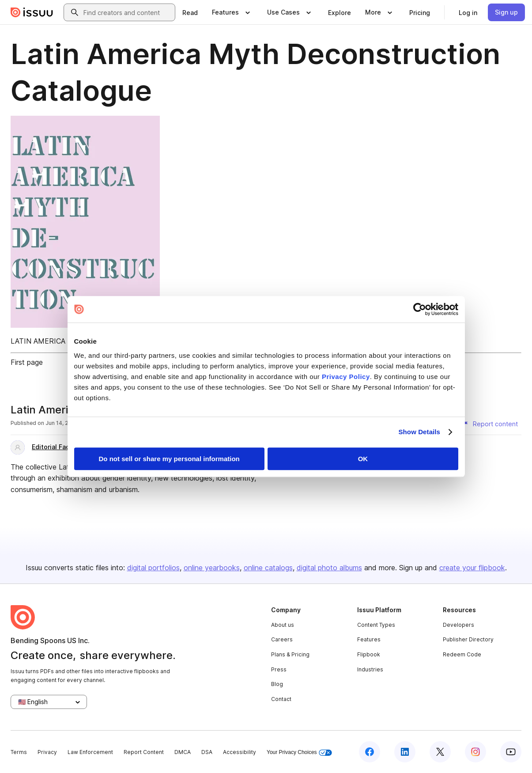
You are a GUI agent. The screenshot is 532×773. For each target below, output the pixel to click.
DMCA (183, 752)
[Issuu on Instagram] (475, 752)
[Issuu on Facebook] (370, 752)
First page (27, 362)
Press (279, 669)
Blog (277, 684)
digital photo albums (329, 568)
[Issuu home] (32, 12)
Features (369, 639)
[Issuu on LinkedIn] (405, 752)
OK (363, 459)
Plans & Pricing (290, 654)
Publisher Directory (468, 639)
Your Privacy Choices (299, 752)
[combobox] (127, 12)
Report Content (144, 752)
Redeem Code (462, 654)
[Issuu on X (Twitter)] (440, 752)
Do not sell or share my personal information (169, 459)
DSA (207, 752)
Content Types (376, 625)
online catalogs (268, 568)
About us (283, 625)
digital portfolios (153, 568)
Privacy (47, 752)
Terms (19, 752)
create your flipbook (472, 568)
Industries (370, 669)
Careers (282, 639)
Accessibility (240, 752)
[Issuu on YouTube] (511, 752)
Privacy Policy (346, 377)
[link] (190, 12)
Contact (281, 699)
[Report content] (490, 424)
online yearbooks (212, 568)
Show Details (420, 432)
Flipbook (369, 654)
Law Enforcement (90, 752)
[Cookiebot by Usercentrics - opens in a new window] (420, 309)
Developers (458, 625)
